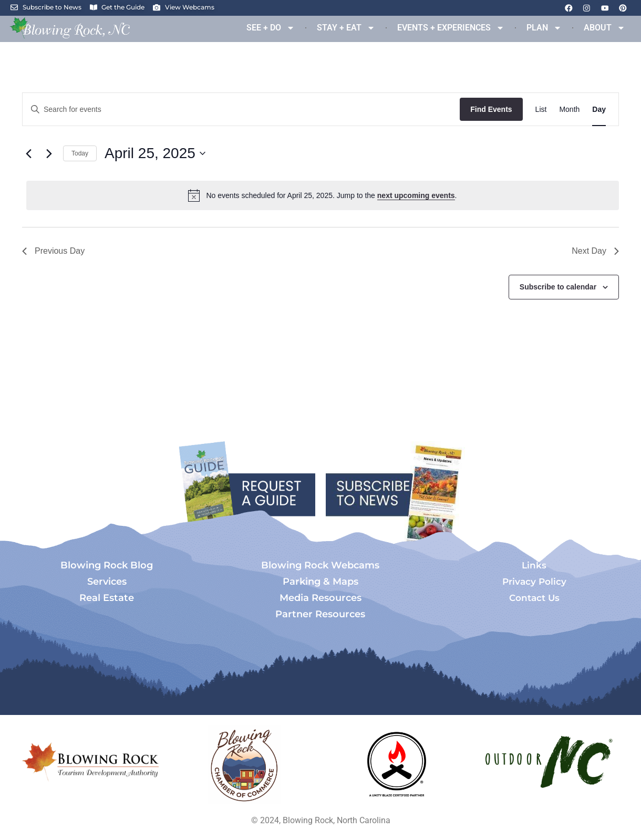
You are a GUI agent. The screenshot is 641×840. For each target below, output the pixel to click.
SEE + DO (271, 28)
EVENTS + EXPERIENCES (451, 28)
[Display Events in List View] (541, 110)
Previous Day (53, 251)
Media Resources (320, 598)
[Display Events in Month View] (569, 110)
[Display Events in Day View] (599, 110)
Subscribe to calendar (558, 287)
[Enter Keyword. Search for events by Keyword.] (241, 110)
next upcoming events (416, 195)
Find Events (491, 109)
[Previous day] (28, 153)
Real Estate (107, 598)
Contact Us (534, 598)
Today (80, 153)
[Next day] (49, 153)
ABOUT (604, 28)
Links (534, 565)
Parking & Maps (320, 582)
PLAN (544, 28)
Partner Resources (320, 614)
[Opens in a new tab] (244, 765)
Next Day (595, 251)
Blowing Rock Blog (107, 565)
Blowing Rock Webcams (320, 565)
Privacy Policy (534, 582)
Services (107, 582)
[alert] (323, 195)
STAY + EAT (346, 28)
